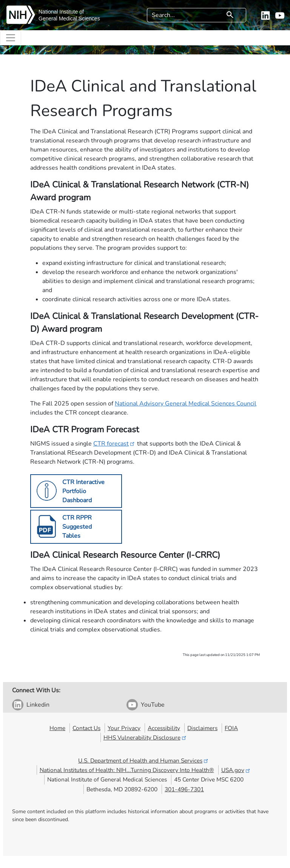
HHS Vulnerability (145, 737)
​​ (72, 527)
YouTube (153, 705)
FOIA (231, 728)
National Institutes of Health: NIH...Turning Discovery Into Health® (127, 770)
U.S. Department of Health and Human (144, 760)
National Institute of (61, 12)
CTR (114, 444)
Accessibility (164, 728)
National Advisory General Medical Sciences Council (186, 404)
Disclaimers (202, 728)
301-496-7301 (184, 789)
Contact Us (86, 728)
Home (57, 728)
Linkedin (38, 705)
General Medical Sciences (69, 19)
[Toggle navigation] (11, 38)
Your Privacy (124, 728)
